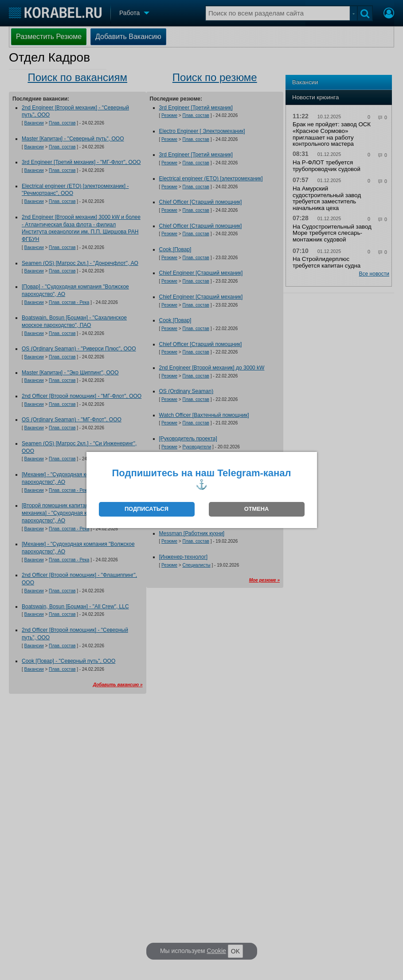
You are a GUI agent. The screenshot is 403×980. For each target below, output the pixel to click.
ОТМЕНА (256, 509)
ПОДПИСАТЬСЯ (147, 509)
